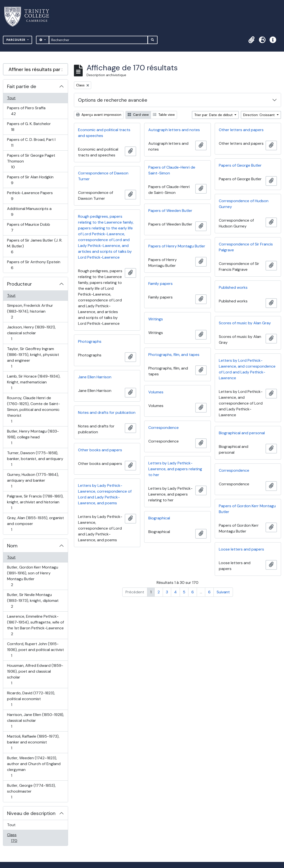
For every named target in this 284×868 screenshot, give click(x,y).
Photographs (90, 341)
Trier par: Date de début (214, 115)
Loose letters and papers (241, 549)
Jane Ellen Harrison (95, 377)
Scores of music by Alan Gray (245, 323)
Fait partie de (22, 86)
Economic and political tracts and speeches (104, 133)
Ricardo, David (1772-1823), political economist (31, 699)
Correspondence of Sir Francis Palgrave (246, 247)
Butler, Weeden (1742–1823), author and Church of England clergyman (34, 767)
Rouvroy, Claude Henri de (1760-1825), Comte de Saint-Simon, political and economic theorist (33, 410)
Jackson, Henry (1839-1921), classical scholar (31, 333)
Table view (164, 115)
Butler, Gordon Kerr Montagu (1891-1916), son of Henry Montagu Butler (32, 576)
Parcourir (16, 40)
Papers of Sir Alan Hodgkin (30, 180)
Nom (12, 546)
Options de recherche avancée (113, 100)
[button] (251, 40)
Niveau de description (31, 813)
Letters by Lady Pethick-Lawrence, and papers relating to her (175, 469)
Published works (233, 287)
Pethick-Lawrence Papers (30, 196)
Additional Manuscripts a (29, 212)
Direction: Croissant (259, 115)
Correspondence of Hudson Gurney (244, 204)
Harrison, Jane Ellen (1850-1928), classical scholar (35, 720)
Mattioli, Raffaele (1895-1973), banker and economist (33, 742)
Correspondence (164, 428)
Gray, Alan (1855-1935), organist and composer (35, 524)
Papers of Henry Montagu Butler (177, 246)
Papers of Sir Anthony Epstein (34, 265)
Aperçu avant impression (99, 115)
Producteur (19, 284)
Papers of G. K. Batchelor (29, 127)
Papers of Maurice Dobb (28, 227)
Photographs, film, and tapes (174, 355)
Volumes (156, 392)
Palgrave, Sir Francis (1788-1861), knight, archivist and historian (35, 502)
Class (19, 838)
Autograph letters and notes (174, 130)
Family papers (160, 284)
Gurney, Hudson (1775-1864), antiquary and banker (33, 480)
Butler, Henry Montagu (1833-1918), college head (33, 437)
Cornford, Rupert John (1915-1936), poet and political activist (35, 650)
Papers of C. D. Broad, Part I (31, 142)
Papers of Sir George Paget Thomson (31, 161)
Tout (11, 98)
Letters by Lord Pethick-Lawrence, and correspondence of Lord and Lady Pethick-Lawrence (247, 369)
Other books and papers (100, 450)
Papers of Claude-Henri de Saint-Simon (172, 170)
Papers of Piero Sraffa (26, 111)
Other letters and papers (241, 130)
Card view (138, 115)
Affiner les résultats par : (35, 69)
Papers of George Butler (240, 165)
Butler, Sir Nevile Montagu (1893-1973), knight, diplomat (33, 601)
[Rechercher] (98, 40)
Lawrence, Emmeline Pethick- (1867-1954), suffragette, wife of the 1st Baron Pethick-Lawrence (35, 625)
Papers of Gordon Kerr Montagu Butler (247, 509)
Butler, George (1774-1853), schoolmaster (31, 791)
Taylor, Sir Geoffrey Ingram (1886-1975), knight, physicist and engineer (33, 357)
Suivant (223, 592)
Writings (156, 319)
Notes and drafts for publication (107, 412)
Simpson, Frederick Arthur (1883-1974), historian (30, 311)
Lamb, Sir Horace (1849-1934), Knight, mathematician (34, 382)
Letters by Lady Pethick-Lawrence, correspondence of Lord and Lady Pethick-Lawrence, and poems (105, 494)
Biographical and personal (242, 433)
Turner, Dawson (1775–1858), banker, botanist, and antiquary (35, 459)
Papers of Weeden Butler (170, 211)
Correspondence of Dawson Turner (103, 176)
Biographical (159, 518)
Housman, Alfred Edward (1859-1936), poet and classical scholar (35, 674)
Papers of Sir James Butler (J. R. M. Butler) (35, 246)
